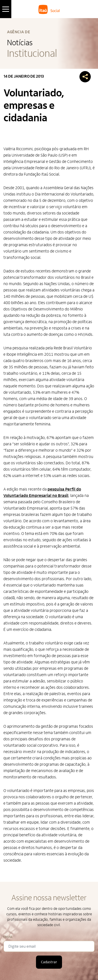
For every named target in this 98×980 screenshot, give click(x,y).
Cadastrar (49, 962)
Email (8, 937)
